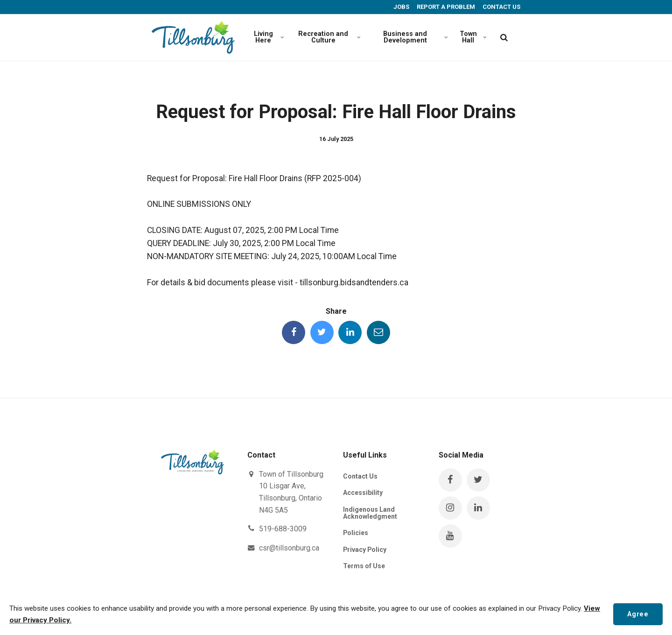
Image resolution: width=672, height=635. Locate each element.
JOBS (401, 7)
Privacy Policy (365, 550)
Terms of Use (364, 566)
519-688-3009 (283, 529)
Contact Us (360, 476)
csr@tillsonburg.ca (289, 548)
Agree (638, 614)
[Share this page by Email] (378, 332)
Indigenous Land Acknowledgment (370, 513)
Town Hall (473, 37)
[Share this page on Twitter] (322, 332)
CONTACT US (501, 7)
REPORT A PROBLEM (445, 7)
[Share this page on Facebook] (294, 332)
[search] (504, 37)
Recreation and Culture (328, 37)
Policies (356, 533)
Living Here (269, 37)
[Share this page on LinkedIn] (350, 332)
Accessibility (363, 493)
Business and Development (414, 37)
